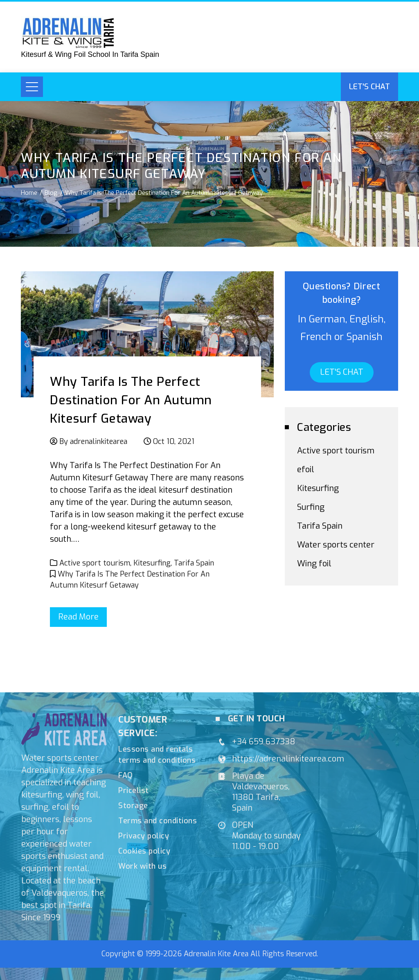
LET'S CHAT (342, 372)
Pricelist (134, 791)
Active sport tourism (95, 563)
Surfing (311, 507)
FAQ (126, 775)
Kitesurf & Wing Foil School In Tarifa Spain (90, 54)
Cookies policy (144, 851)
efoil (306, 470)
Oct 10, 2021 (174, 442)
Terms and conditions (158, 821)
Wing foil (314, 564)
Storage (133, 806)
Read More (78, 617)
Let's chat (369, 87)
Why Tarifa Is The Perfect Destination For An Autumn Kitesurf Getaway (131, 400)
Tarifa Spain (194, 563)
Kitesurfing (152, 563)
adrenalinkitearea (99, 442)
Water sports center (336, 545)
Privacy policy (144, 836)
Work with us (142, 866)
